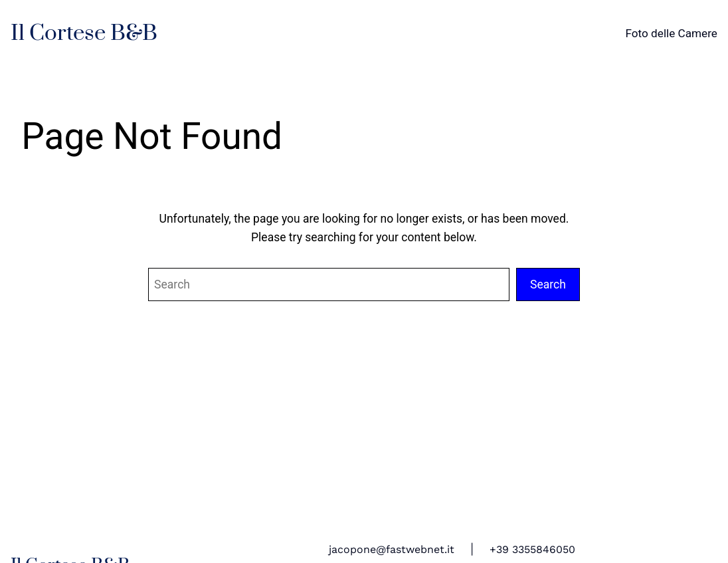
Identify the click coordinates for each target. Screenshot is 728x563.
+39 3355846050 (532, 549)
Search (548, 284)
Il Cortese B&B (84, 33)
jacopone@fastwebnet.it (392, 549)
